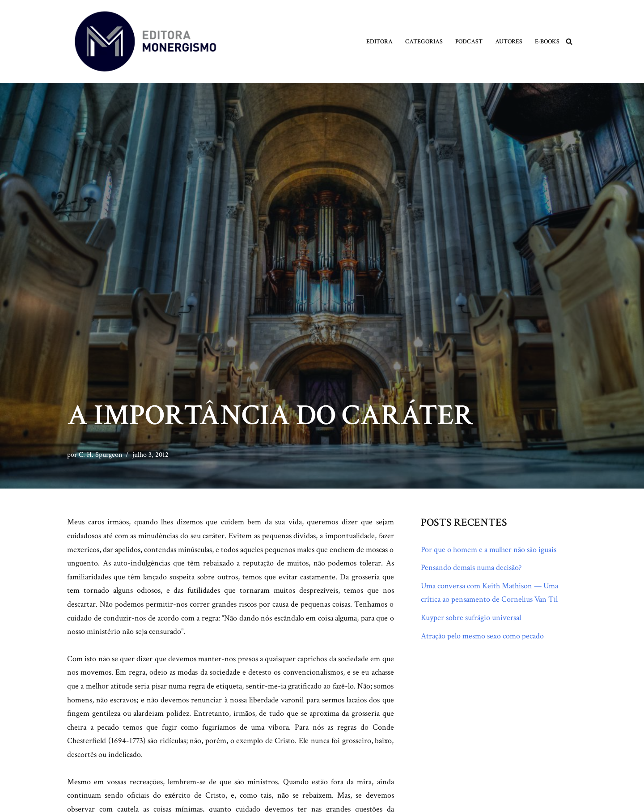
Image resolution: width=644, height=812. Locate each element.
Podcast (469, 41)
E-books (547, 41)
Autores (509, 41)
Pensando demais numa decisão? (471, 568)
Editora (379, 41)
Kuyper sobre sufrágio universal (471, 618)
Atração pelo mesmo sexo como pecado (482, 636)
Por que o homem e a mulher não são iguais (489, 550)
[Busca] (569, 41)
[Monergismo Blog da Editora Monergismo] (145, 41)
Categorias (424, 41)
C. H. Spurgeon (100, 455)
